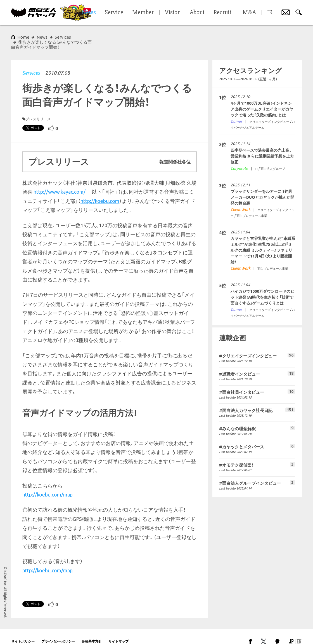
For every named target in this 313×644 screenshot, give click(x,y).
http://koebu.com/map (48, 484)
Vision (173, 13)
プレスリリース (38, 109)
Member (143, 13)
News (42, 37)
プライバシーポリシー (58, 631)
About (197, 13)
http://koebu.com (100, 191)
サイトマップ (118, 631)
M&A (249, 13)
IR (270, 13)
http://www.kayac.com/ (60, 182)
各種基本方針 (92, 631)
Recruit (222, 13)
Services (31, 63)
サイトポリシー (23, 631)
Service (114, 13)
